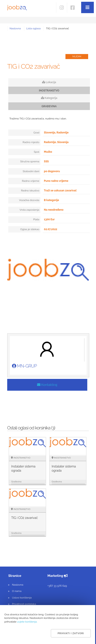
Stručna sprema (30, 161)
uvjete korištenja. (27, 622)
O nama (17, 591)
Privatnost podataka (24, 604)
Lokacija (49, 82)
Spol (37, 152)
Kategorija (49, 98)
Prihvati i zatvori (71, 633)
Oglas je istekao (30, 229)
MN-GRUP (24, 366)
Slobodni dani (31, 171)
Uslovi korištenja (22, 598)
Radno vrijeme (31, 181)
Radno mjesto (31, 142)
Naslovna (15, 28)
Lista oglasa (34, 28)
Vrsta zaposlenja (29, 210)
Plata (36, 219)
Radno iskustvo (30, 191)
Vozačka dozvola (29, 200)
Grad (36, 133)
